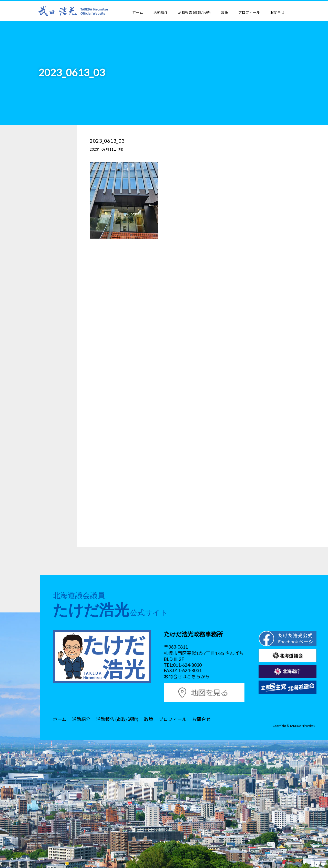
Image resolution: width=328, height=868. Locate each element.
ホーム (138, 12)
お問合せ (277, 12)
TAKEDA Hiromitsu (302, 726)
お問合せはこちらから (187, 677)
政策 (224, 12)
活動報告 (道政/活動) (194, 12)
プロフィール (249, 12)
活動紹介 (160, 12)
